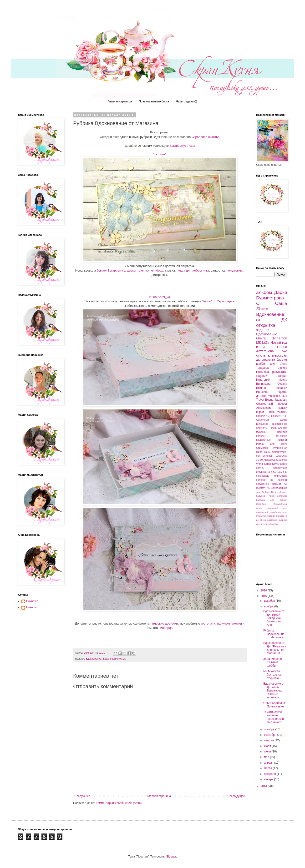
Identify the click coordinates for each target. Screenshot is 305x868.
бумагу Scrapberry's (111, 270)
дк (258, 359)
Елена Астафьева (272, 349)
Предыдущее (236, 796)
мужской (261, 432)
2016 (264, 590)
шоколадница (279, 488)
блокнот (282, 360)
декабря (270, 601)
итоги (260, 347)
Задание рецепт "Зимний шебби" (274, 662)
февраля (270, 774)
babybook (261, 496)
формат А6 (263, 488)
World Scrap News (267, 464)
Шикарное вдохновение (272, 424)
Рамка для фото (272, 444)
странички (268, 360)
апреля (269, 763)
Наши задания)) (186, 101)
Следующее (82, 796)
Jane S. (260, 492)
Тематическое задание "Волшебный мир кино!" (274, 717)
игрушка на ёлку (266, 472)
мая (267, 757)
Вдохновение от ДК (114, 659)
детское (261, 396)
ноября (269, 606)
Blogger (171, 857)
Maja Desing (272, 492)
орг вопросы (265, 456)
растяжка (272, 520)
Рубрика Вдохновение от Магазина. (274, 634)
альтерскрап (277, 355)
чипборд (157, 270)
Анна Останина (278, 496)
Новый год (279, 343)
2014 (264, 786)
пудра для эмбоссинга (193, 270)
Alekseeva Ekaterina (275, 460)
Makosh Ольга (277, 396)
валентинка (280, 468)
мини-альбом (279, 428)
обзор (263, 520)
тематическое (278, 412)
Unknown (32, 601)
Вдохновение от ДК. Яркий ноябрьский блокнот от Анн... (274, 618)
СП (259, 303)
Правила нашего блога (154, 101)
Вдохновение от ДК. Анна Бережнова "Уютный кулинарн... (274, 691)
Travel (260, 400)
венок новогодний (267, 508)
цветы (131, 270)
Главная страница (120, 101)
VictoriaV (160, 154)
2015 (264, 596)
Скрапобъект (280, 504)
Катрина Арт (265, 500)
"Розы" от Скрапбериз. (219, 301)
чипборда (166, 628)
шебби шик (266, 364)
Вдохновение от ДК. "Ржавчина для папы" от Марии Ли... (275, 648)
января (269, 779)
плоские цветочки (165, 623)
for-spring (282, 436)
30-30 (259, 460)
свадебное (262, 484)
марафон (272, 516)
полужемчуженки (229, 623)
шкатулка (282, 456)
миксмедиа (281, 476)
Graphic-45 (262, 416)
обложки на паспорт (272, 480)
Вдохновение (93, 659)
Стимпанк (262, 448)
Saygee (283, 492)
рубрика (283, 520)
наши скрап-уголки (276, 452)
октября (270, 729)
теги (264, 524)
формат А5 (280, 484)
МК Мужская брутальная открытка (273, 675)
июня (268, 752)
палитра (282, 432)
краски (283, 408)
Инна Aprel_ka (160, 297)
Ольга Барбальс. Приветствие (274, 705)
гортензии (208, 623)
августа (269, 740)
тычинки (143, 270)
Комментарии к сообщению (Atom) (119, 803)
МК (259, 343)
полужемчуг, (235, 270)
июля (268, 746)
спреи (260, 412)
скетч (259, 524)
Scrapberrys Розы (182, 146)
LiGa (266, 343)
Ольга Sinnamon (272, 338)
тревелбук (273, 524)
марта (268, 768)
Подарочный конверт (272, 440)
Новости (276, 416)
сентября (271, 735)
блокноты (262, 428)
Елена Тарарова (276, 400)
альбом (264, 292)
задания (263, 330)
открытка (266, 325)
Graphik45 (262, 436)
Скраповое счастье (206, 137)
